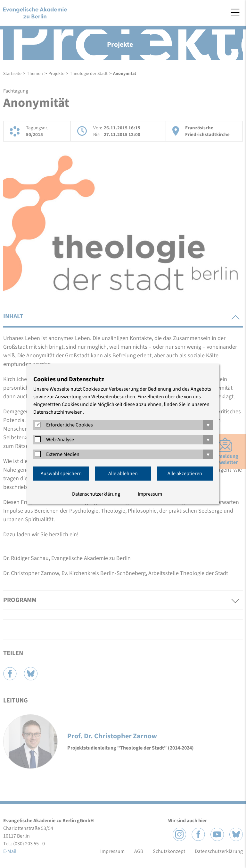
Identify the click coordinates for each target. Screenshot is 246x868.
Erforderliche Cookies (70, 425)
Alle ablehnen (123, 474)
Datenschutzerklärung (96, 494)
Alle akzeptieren (185, 474)
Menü (235, 12)
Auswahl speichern (61, 474)
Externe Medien (63, 454)
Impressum (150, 494)
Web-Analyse (60, 440)
